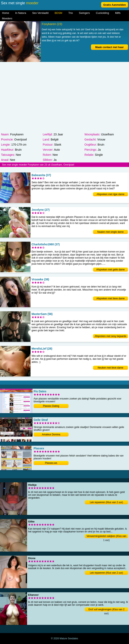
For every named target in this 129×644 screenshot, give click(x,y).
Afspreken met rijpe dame (111, 194)
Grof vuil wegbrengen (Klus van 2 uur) (106, 610)
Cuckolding (102, 13)
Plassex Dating (51, 406)
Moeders (7, 18)
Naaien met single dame (110, 232)
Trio (71, 13)
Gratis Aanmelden (115, 5)
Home (6, 13)
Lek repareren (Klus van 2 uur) (107, 502)
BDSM (58, 13)
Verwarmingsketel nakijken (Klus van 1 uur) (106, 536)
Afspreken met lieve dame (111, 298)
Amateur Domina (51, 434)
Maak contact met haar (109, 47)
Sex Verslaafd (40, 13)
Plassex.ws (51, 463)
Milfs (118, 13)
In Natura (21, 13)
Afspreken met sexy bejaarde (110, 336)
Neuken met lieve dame (110, 368)
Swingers (84, 13)
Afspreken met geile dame (110, 270)
